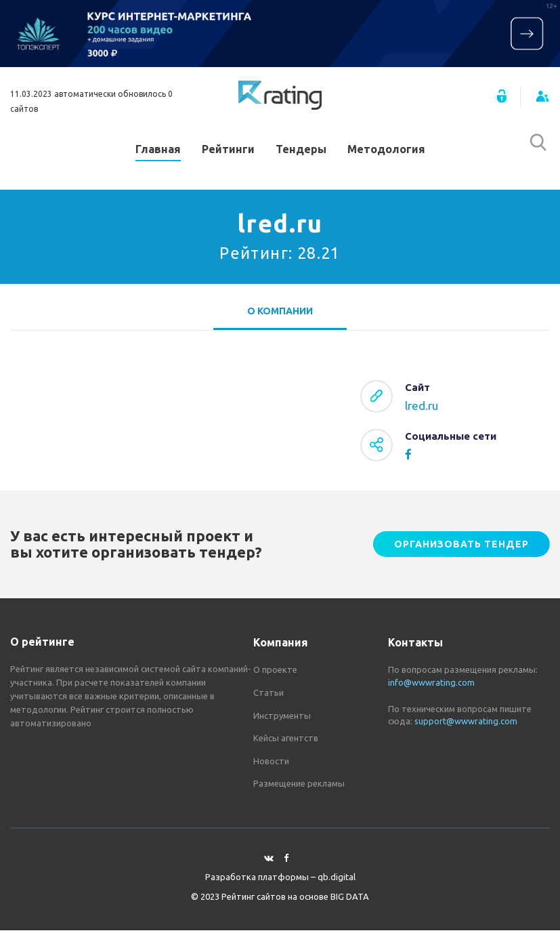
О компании (280, 314)
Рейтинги (228, 150)
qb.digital (337, 880)
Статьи (268, 695)
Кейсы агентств (286, 741)
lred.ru (422, 409)
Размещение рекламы (299, 787)
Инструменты (282, 718)
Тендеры (301, 150)
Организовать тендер (461, 547)
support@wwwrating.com (466, 724)
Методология (386, 150)
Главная (158, 150)
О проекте (275, 673)
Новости (271, 764)
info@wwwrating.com (431, 685)
